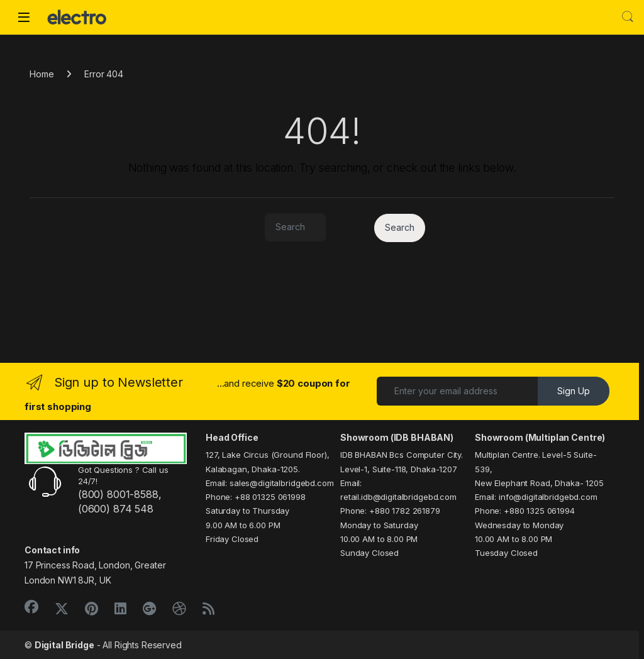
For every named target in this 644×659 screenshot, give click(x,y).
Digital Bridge (64, 645)
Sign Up (574, 391)
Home (42, 74)
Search (628, 17)
